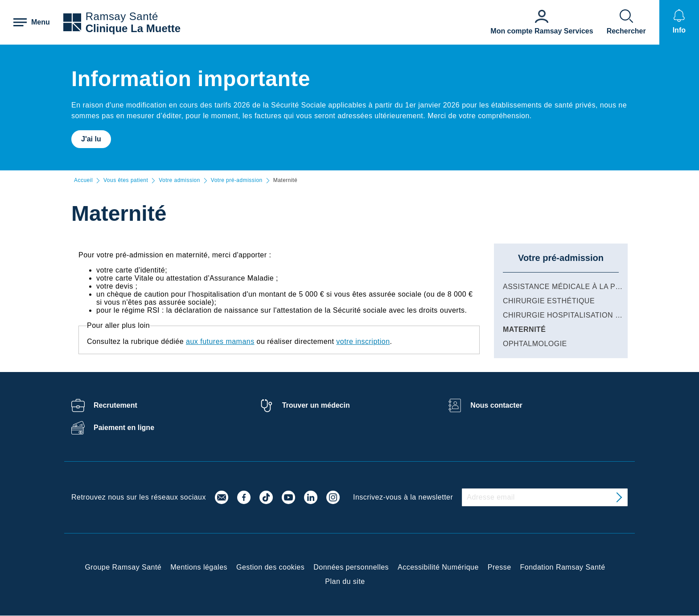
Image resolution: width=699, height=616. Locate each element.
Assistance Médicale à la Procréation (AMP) (595, 287)
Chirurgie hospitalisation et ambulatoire (591, 315)
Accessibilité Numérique (438, 567)
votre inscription (363, 341)
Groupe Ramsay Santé (123, 567)
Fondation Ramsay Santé (563, 567)
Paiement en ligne (124, 428)
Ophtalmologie (535, 344)
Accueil (83, 180)
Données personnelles (351, 567)
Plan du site (345, 581)
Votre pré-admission (237, 180)
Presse (500, 567)
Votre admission (179, 180)
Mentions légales (199, 567)
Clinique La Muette (133, 28)
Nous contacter (496, 405)
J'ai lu (91, 139)
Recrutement (115, 405)
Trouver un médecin (316, 405)
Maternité (524, 329)
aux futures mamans (220, 341)
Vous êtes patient (126, 180)
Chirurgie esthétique (549, 301)
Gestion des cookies (270, 567)
